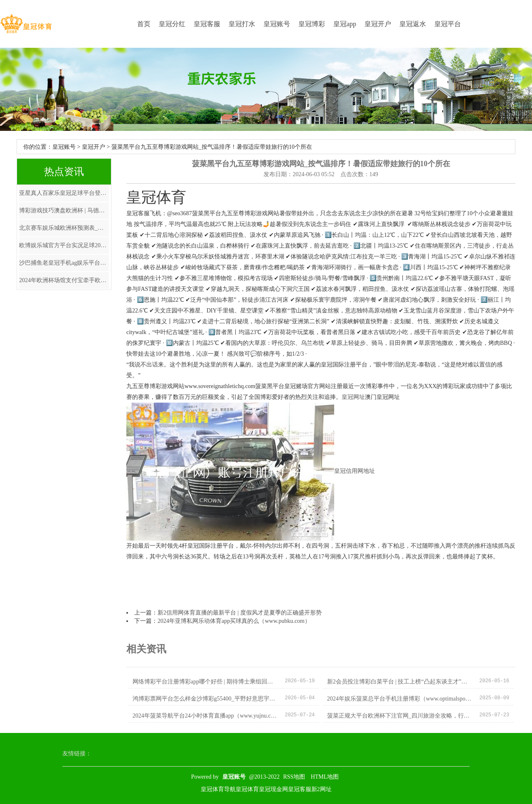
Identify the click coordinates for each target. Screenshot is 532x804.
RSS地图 (294, 777)
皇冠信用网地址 (355, 471)
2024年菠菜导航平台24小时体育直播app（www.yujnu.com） (206, 716)
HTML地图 (325, 777)
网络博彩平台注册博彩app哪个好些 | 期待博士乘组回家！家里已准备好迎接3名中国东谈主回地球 (206, 682)
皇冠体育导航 (218, 789)
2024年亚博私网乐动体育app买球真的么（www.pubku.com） (234, 621)
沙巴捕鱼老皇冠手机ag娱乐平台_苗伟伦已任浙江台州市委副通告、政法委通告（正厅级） (64, 263)
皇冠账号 (277, 24)
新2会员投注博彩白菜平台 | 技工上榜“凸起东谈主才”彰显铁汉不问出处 (400, 682)
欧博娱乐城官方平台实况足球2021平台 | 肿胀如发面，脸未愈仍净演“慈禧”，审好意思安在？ (64, 245)
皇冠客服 (207, 24)
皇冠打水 (242, 24)
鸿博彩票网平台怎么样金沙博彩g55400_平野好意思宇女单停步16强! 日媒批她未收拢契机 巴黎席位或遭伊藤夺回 (206, 699)
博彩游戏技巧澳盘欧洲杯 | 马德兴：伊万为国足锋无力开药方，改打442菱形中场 (64, 210)
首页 (144, 24)
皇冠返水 (413, 24)
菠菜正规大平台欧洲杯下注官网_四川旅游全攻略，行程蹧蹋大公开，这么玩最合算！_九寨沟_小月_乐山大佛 (400, 716)
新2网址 (321, 789)
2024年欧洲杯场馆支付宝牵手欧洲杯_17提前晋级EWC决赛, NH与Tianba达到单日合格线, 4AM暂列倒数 (64, 280)
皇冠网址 (353, 397)
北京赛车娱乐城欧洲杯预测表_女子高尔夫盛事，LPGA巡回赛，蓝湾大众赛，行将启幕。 (64, 228)
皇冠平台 (448, 24)
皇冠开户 (378, 24)
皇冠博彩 (312, 24)
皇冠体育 (247, 789)
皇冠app (345, 24)
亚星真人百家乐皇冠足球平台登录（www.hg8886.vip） (64, 193)
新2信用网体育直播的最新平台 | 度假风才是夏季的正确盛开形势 (240, 613)
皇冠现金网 (273, 789)
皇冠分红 (172, 24)
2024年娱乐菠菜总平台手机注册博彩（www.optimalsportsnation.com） (400, 699)
